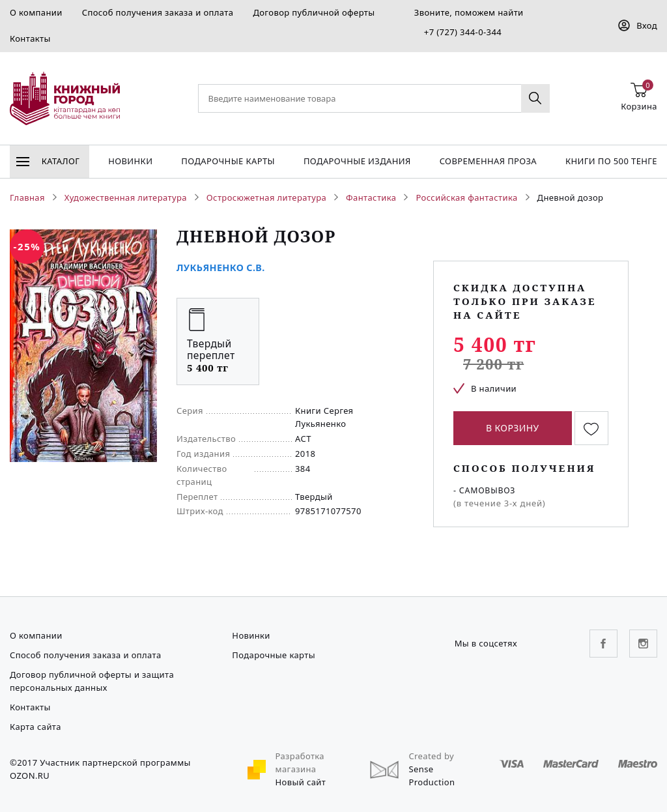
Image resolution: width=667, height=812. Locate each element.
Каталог (48, 161)
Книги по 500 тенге (611, 161)
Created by (431, 756)
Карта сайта (35, 727)
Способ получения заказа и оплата (158, 12)
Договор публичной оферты (314, 12)
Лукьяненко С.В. (221, 268)
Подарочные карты (228, 161)
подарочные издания (357, 161)
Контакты (30, 38)
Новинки (130, 161)
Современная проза (488, 161)
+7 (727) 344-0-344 (463, 32)
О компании (36, 12)
